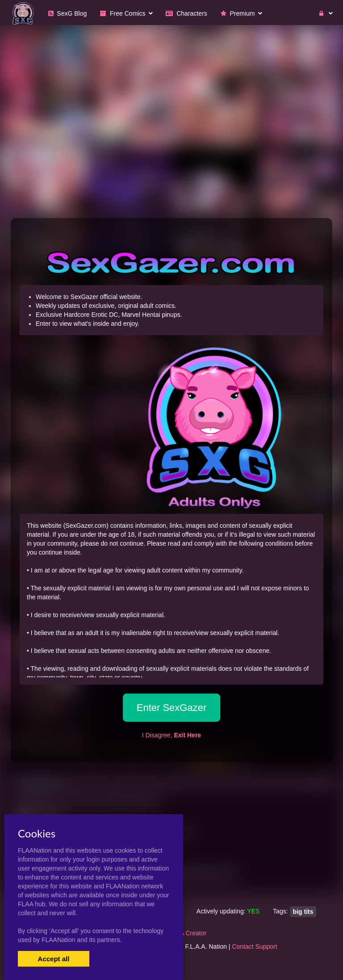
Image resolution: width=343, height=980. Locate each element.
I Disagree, (171, 735)
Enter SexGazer (172, 708)
